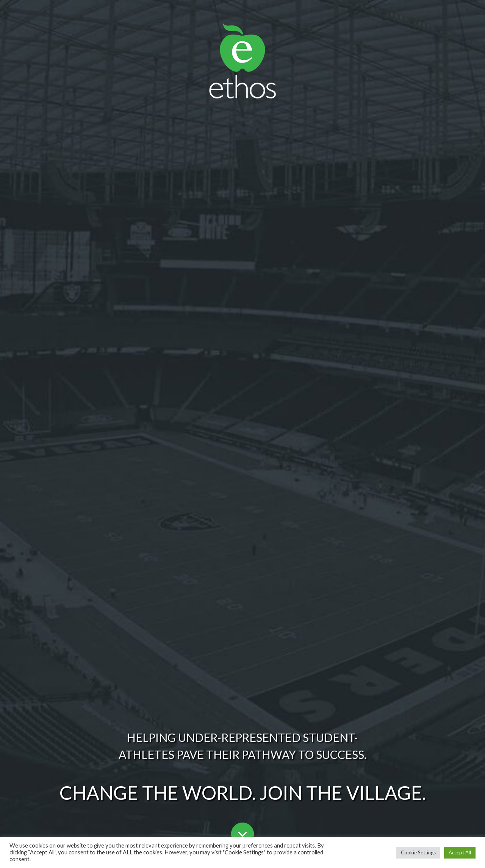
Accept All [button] (460, 852)
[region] (242, 434)
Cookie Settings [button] (418, 852)
